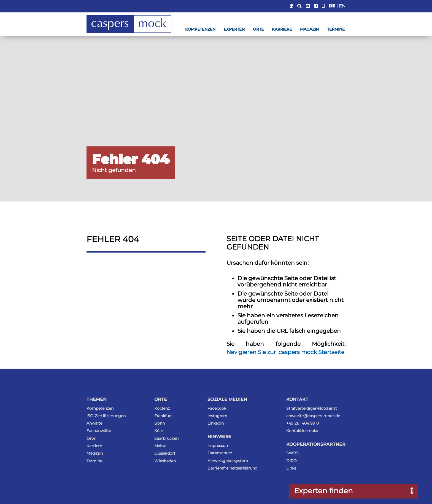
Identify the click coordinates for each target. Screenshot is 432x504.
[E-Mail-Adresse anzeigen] (308, 6)
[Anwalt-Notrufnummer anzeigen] (323, 6)
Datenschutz (220, 453)
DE (332, 6)
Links (291, 468)
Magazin (309, 29)
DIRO (291, 461)
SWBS (292, 453)
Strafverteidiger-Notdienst (312, 408)
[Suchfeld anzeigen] (299, 6)
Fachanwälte (99, 431)
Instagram (217, 416)
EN (342, 6)
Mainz (160, 446)
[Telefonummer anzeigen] (316, 6)
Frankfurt (163, 416)
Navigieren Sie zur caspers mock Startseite (285, 352)
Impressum (218, 446)
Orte (258, 29)
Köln (159, 431)
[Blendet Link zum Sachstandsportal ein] (291, 6)
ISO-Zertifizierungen (106, 416)
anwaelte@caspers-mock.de (313, 416)
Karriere (282, 29)
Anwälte (94, 423)
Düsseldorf (165, 453)
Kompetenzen (200, 29)
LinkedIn (216, 423)
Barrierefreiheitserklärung (233, 468)
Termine (336, 29)
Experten (234, 29)
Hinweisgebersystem (228, 461)
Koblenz (162, 408)
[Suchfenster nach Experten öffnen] (408, 491)
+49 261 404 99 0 (303, 423)
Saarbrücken (166, 438)
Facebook (217, 408)
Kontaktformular (303, 431)
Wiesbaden (165, 461)
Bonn (160, 423)
